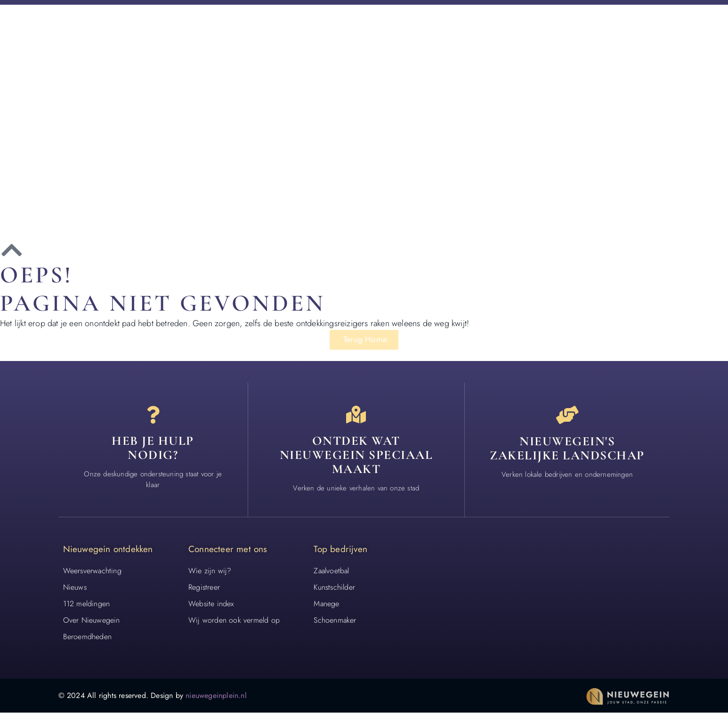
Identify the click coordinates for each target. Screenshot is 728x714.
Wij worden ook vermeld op (234, 622)
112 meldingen (87, 605)
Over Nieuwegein (92, 622)
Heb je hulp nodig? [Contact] (153, 449)
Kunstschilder (334, 589)
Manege (326, 605)
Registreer (204, 589)
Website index (211, 605)
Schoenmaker (335, 622)
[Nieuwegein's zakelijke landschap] (567, 416)
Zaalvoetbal (331, 572)
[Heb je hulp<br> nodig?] (153, 416)
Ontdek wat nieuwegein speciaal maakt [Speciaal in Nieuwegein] (356, 456)
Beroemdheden (87, 638)
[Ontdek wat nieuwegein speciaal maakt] (356, 416)
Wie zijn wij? (210, 572)
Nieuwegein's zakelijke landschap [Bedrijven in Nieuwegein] (567, 449)
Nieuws (75, 589)
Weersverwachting (92, 572)
